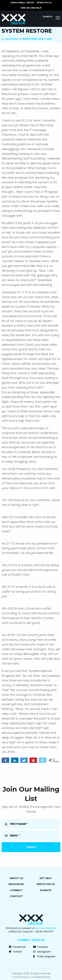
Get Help (46, 878)
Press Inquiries (44, 956)
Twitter (15, 952)
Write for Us (46, 884)
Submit (31, 847)
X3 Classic (12, 39)
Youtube (40, 947)
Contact (16, 896)
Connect (16, 890)
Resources (16, 884)
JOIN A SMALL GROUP (22, 3)
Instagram (42, 952)
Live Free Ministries (46, 928)
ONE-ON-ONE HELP (31, 8)
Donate (48, 17)
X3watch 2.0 (44, 3)
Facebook (17, 947)
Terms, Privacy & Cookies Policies (31, 977)
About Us (16, 878)
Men (49, 39)
